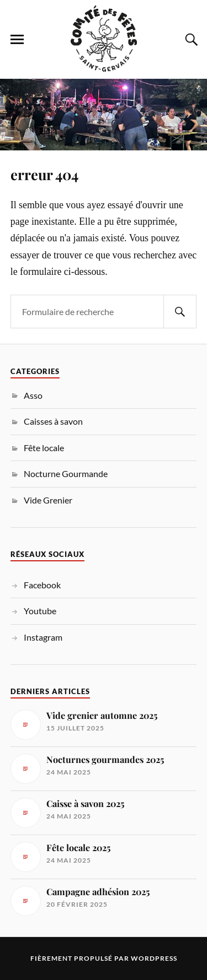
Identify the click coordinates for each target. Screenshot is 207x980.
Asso (33, 395)
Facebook (42, 585)
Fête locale (44, 448)
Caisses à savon (53, 421)
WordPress (154, 958)
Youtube (40, 611)
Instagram (43, 637)
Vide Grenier (48, 500)
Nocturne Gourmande (66, 473)
